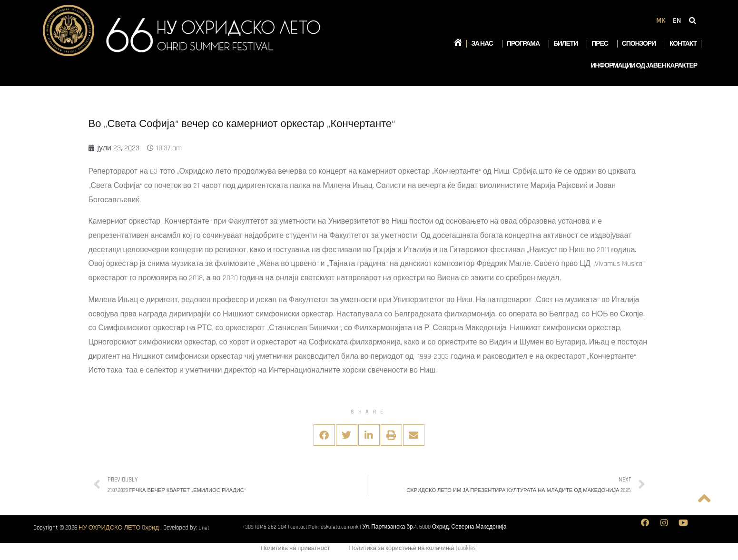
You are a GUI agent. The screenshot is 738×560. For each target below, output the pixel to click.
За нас (484, 44)
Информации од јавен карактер (644, 66)
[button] (324, 435)
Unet (204, 528)
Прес (602, 44)
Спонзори (641, 44)
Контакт (683, 44)
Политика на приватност (295, 549)
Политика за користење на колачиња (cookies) (413, 549)
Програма (526, 44)
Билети (568, 44)
